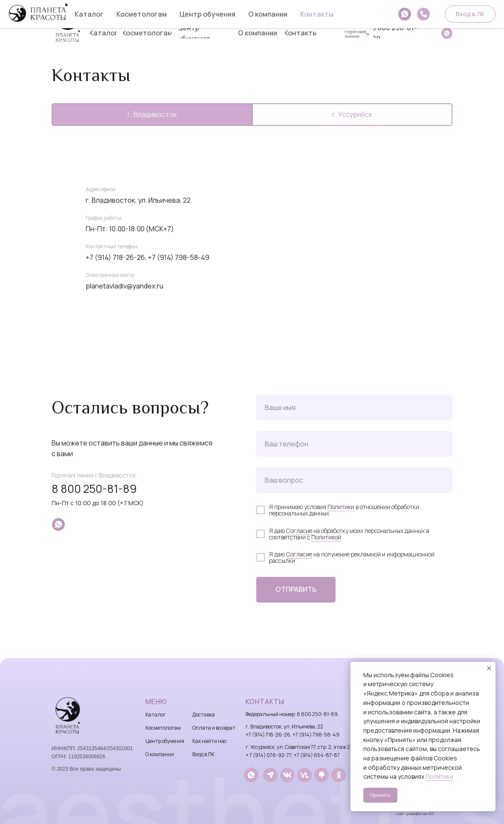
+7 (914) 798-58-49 (179, 257)
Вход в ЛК (203, 754)
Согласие (300, 531)
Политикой (326, 537)
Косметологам (163, 728)
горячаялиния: (354, 34)
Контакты (265, 702)
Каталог (156, 715)
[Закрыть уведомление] (489, 668)
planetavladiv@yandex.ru (125, 286)
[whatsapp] (58, 524)
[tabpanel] (252, 273)
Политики (341, 507)
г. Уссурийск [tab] (352, 114)
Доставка (204, 715)
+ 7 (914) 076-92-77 (269, 755)
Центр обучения (165, 741)
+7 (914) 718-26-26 (268, 735)
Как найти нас (210, 741)
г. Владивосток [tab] (152, 114)
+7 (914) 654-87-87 (317, 755)
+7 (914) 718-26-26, (116, 257)
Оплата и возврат (214, 728)
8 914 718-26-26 (364, 16)
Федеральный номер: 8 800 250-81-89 (292, 714)
